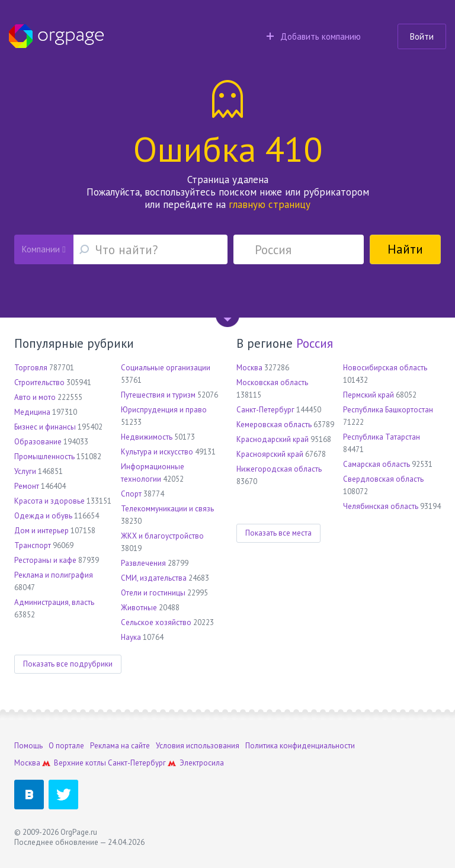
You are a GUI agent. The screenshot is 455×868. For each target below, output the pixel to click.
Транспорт (33, 545)
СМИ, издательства (154, 578)
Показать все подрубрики (68, 664)
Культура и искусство (157, 452)
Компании (44, 249)
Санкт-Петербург (265, 410)
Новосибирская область (385, 368)
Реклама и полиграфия (54, 575)
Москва (249, 368)
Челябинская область (381, 506)
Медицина (32, 412)
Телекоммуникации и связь (167, 509)
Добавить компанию (314, 36)
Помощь (28, 746)
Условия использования (198, 746)
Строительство (39, 382)
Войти (422, 36)
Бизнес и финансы (45, 427)
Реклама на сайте (120, 746)
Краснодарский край (273, 439)
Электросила (202, 763)
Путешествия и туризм (158, 395)
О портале (66, 746)
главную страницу (270, 204)
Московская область (272, 382)
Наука (131, 637)
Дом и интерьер (41, 531)
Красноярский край (270, 454)
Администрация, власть (54, 602)
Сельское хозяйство (156, 622)
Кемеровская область (274, 425)
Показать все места (278, 533)
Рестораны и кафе (45, 560)
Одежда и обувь (43, 516)
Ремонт (27, 486)
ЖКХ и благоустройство (162, 536)
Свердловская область (383, 479)
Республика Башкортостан (388, 410)
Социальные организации (166, 368)
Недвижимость (147, 437)
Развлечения (143, 563)
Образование (38, 442)
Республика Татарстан (382, 437)
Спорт (131, 494)
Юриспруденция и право (164, 410)
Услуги (25, 471)
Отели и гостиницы (153, 593)
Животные (139, 608)
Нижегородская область (279, 469)
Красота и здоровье (49, 501)
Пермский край (369, 395)
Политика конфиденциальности (300, 746)
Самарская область (377, 464)
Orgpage (56, 36)
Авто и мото (35, 397)
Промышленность (44, 457)
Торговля (31, 368)
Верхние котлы (80, 763)
